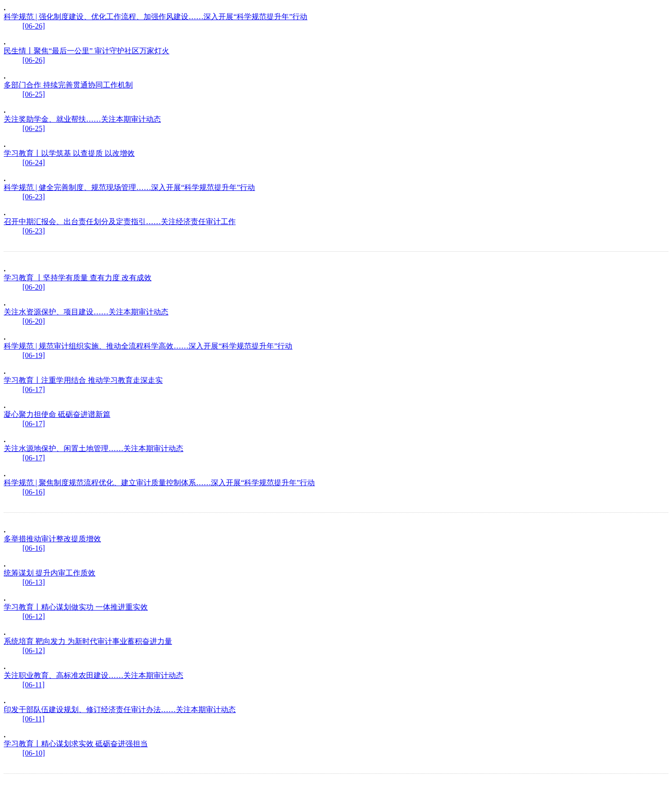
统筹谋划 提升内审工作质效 (50, 573)
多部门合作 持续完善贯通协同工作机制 (68, 85)
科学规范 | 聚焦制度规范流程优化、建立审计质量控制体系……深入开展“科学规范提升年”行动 (159, 483)
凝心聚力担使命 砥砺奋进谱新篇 (57, 414)
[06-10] (34, 753)
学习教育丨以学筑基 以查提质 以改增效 (69, 153)
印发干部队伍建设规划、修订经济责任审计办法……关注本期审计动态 (120, 710)
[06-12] (34, 616)
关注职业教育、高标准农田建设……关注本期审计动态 (94, 675)
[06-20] (34, 287)
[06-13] (34, 582)
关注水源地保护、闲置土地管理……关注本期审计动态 (94, 448)
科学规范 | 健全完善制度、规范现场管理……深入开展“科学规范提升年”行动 (129, 187)
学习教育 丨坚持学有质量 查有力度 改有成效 (78, 278)
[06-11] (33, 685)
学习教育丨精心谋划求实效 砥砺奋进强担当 (76, 744)
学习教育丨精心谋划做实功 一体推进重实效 (76, 607)
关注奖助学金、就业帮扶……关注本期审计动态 (82, 119)
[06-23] (34, 197)
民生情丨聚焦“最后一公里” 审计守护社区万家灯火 (87, 51)
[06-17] (34, 389)
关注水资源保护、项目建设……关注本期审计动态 (86, 312)
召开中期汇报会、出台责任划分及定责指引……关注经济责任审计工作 (120, 222)
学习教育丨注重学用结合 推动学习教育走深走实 (83, 380)
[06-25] (34, 94)
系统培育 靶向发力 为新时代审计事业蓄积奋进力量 (88, 641)
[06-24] (34, 163)
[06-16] (34, 492)
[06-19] (34, 355)
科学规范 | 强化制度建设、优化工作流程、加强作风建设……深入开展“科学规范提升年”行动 (155, 17)
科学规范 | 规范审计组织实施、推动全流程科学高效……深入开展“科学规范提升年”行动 (148, 346)
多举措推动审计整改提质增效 (52, 539)
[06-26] (34, 26)
